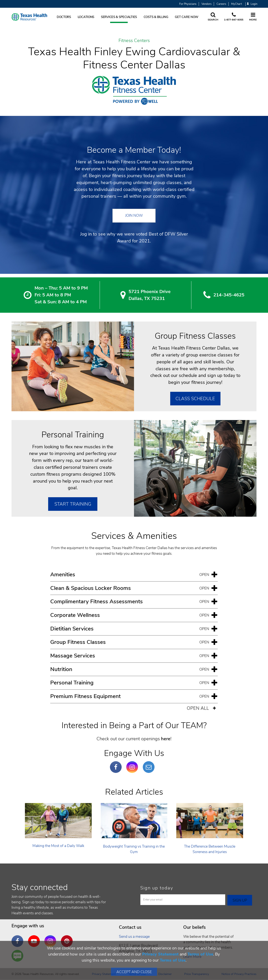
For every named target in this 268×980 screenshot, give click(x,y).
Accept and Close (134, 972)
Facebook (117, 764)
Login (252, 4)
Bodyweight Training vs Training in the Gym (134, 849)
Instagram (133, 764)
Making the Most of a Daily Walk (58, 846)
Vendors (206, 4)
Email (150, 764)
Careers (221, 4)
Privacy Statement (160, 954)
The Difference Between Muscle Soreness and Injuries (210, 849)
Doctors (64, 17)
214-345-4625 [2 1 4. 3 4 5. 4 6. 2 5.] (229, 295)
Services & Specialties (119, 17)
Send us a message (134, 936)
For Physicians (188, 4)
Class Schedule (195, 399)
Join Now (134, 215)
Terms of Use (200, 954)
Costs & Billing (156, 17)
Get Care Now (187, 17)
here (166, 739)
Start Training (73, 504)
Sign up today (157, 888)
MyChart (236, 4)
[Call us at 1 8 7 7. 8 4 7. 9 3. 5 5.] (234, 17)
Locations (86, 17)
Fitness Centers (134, 41)
